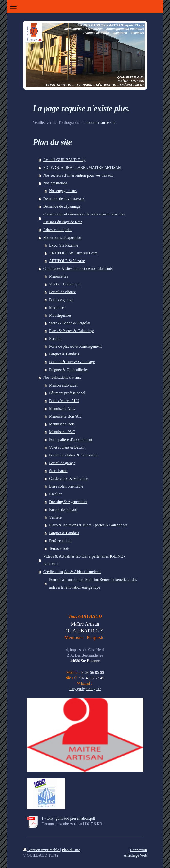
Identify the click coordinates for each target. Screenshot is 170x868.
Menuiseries (59, 276)
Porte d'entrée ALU (64, 401)
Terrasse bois (59, 548)
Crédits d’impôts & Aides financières (72, 572)
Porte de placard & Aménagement (76, 346)
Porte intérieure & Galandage (72, 362)
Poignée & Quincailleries (69, 370)
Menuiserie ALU (62, 408)
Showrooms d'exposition (63, 237)
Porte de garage (61, 300)
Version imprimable (42, 850)
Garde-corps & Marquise (69, 478)
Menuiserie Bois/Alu (65, 416)
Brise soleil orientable (66, 486)
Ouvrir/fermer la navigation (85, 6)
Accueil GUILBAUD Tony (64, 160)
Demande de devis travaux (64, 199)
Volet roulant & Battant (67, 447)
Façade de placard (63, 510)
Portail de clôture (63, 292)
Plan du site (71, 850)
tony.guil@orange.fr (85, 689)
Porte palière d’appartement (71, 440)
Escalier (55, 339)
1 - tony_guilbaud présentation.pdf (68, 818)
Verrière (55, 517)
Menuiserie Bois (62, 424)
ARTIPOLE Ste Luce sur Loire (73, 253)
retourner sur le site (100, 123)
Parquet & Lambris (64, 354)
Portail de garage (62, 463)
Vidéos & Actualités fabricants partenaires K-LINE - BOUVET (84, 560)
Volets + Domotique (65, 284)
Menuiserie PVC (62, 432)
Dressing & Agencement (68, 502)
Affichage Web (135, 855)
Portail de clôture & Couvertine (74, 455)
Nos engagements (63, 191)
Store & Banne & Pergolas (70, 323)
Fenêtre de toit (60, 541)
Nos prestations (55, 183)
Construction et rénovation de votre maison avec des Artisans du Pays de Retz (84, 218)
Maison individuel (63, 385)
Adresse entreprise (58, 230)
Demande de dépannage (62, 206)
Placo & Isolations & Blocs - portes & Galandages (88, 525)
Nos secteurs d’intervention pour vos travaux (78, 175)
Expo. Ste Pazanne (64, 245)
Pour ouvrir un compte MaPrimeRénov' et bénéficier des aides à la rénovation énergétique (93, 583)
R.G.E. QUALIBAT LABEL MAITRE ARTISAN (82, 168)
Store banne (58, 471)
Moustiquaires (60, 315)
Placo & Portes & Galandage (72, 331)
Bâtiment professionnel (67, 393)
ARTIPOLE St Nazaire (67, 261)
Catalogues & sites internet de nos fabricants (78, 269)
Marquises (57, 307)
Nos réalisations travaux (62, 377)
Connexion (138, 850)
